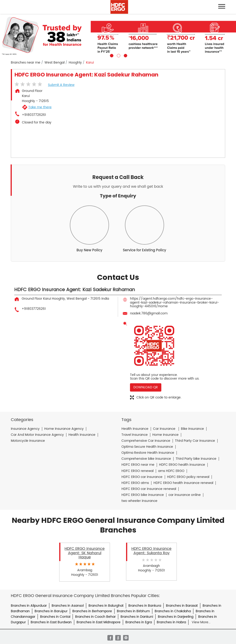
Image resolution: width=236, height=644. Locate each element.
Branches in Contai (55, 617)
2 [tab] (118, 55)
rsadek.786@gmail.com (149, 313)
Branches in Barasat (182, 606)
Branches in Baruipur (51, 611)
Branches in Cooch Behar (95, 617)
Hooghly (75, 63)
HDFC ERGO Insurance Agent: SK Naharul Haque (85, 553)
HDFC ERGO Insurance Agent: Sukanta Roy (151, 551)
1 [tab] (111, 55)
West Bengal (55, 63)
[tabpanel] (118, 36)
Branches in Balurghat (106, 606)
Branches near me (26, 63)
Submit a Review (61, 85)
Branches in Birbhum (133, 611)
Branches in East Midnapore (99, 622)
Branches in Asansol (68, 606)
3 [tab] (125, 55)
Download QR (146, 387)
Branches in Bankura (145, 606)
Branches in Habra (171, 622)
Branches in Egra (139, 622)
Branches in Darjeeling (176, 617)
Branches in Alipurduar (29, 606)
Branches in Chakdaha (173, 611)
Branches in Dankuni (137, 617)
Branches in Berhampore (92, 611)
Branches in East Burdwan (51, 622)
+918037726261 (34, 115)
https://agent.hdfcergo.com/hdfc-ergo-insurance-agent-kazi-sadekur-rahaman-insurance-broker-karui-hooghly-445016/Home (174, 302)
